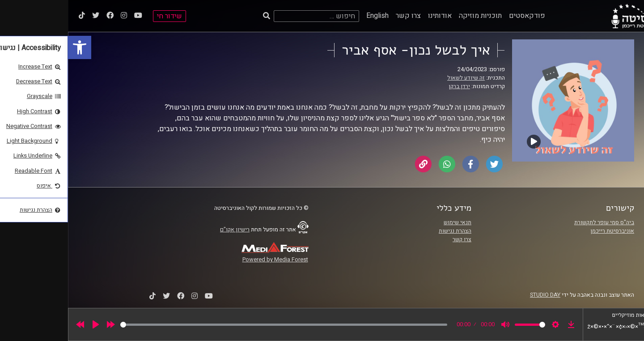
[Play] (28, 324)
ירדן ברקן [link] (391, 86)
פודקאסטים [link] (459, 16)
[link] (12, 47)
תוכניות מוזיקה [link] (412, 16)
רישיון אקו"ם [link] (167, 230)
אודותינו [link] (372, 16)
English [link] (309, 16)
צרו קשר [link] (340, 16)
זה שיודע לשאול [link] (398, 78)
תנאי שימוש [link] (390, 222)
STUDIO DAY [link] (477, 295)
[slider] (216, 325)
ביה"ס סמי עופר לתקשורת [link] (536, 222)
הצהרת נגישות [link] (387, 231)
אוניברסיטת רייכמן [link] (544, 231)
